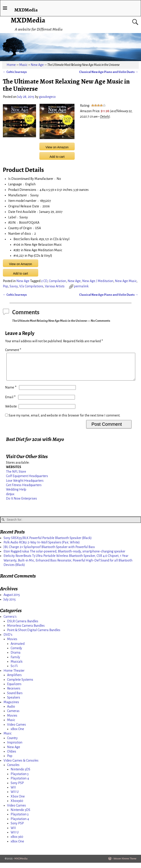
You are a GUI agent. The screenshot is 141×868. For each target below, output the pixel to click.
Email (11, 402)
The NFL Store (16, 477)
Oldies (12, 757)
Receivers (14, 694)
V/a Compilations (31, 286)
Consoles (13, 770)
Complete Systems (20, 685)
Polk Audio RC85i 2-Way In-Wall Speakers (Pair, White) (42, 548)
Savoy (14, 286)
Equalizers (14, 689)
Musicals (17, 667)
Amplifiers (14, 680)
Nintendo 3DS (20, 775)
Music (23, 65)
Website (11, 412)
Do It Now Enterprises (21, 504)
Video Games (16, 730)
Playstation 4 (20, 784)
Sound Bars (15, 698)
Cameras (13, 716)
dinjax (10, 499)
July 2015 (10, 605)
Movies (12, 644)
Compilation (57, 281)
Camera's (10, 622)
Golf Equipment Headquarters (27, 481)
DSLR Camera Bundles (23, 626)
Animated (18, 649)
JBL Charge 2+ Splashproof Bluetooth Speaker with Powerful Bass (49, 552)
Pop (5, 286)
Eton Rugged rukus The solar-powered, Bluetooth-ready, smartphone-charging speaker (64, 557)
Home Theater (14, 676)
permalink (81, 286)
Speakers (14, 703)
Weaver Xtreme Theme (125, 864)
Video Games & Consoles (21, 766)
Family (15, 662)
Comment (14, 350)
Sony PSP (17, 788)
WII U (15, 797)
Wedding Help (16, 495)
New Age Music (126, 281)
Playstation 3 (20, 779)
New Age (37, 65)
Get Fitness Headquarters (24, 490)
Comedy (16, 653)
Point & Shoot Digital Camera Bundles (34, 635)
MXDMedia (28, 20)
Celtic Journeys (15, 72)
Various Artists (55, 286)
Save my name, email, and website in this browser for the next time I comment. (64, 421)
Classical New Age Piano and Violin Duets (109, 72)
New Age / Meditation (98, 281)
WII (13, 793)
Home (11, 65)
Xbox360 (17, 806)
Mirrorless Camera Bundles (26, 631)
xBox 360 (17, 842)
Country (12, 743)
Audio (11, 712)
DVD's (8, 640)
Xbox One (18, 802)
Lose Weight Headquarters (25, 486)
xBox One (17, 734)
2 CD (44, 281)
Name (11, 393)
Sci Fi (14, 671)
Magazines (11, 707)
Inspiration (15, 748)
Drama (16, 658)
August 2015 (12, 600)
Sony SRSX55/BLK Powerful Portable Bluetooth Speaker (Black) (48, 543)
